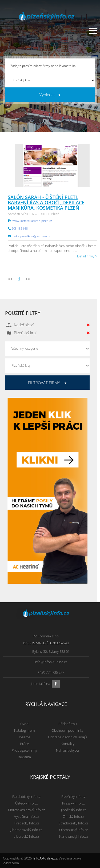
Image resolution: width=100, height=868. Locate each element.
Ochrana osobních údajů (67, 737)
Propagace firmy (24, 750)
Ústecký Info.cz (27, 803)
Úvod (24, 724)
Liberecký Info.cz (26, 836)
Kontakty (68, 744)
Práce (24, 744)
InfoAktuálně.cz (45, 858)
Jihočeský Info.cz (74, 810)
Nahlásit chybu (67, 750)
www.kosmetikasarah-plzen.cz (32, 221)
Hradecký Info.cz (27, 823)
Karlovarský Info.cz (74, 836)
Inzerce (25, 737)
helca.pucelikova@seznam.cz (31, 236)
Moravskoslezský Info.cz (26, 810)
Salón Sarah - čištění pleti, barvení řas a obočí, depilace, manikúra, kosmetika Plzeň (47, 202)
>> (28, 279)
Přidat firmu (68, 724)
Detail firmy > (87, 256)
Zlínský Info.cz (74, 816)
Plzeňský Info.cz (73, 797)
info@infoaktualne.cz (51, 662)
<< (10, 279)
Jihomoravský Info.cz (26, 830)
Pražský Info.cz (73, 803)
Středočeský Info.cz (73, 823)
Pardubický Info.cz (26, 797)
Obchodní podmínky (67, 730)
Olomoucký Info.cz (73, 830)
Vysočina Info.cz (27, 816)
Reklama (24, 757)
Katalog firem (24, 730)
